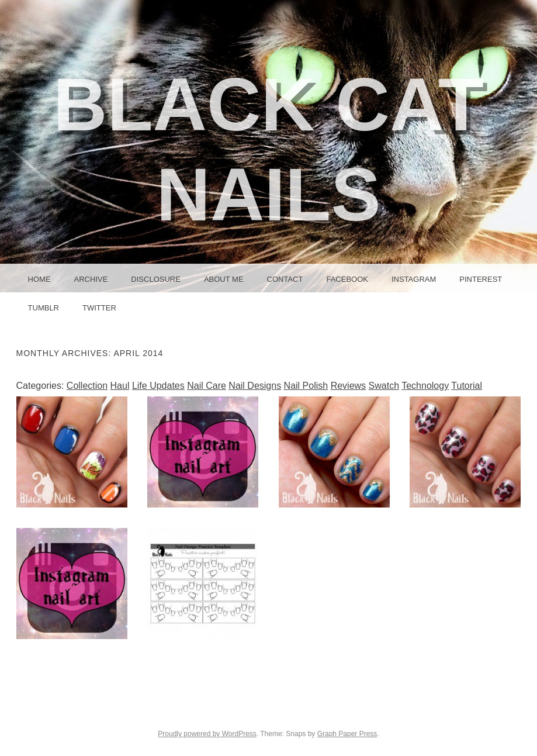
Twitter (99, 308)
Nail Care (207, 386)
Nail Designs (255, 386)
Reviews (348, 386)
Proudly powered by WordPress (207, 734)
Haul (120, 386)
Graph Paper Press (347, 734)
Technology (425, 386)
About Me (224, 279)
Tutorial (467, 386)
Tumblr (44, 308)
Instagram (414, 279)
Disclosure (156, 279)
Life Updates (158, 386)
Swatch (384, 386)
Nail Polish (306, 386)
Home (39, 279)
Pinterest (481, 279)
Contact (285, 279)
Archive (91, 279)
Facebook (347, 279)
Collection (87, 386)
